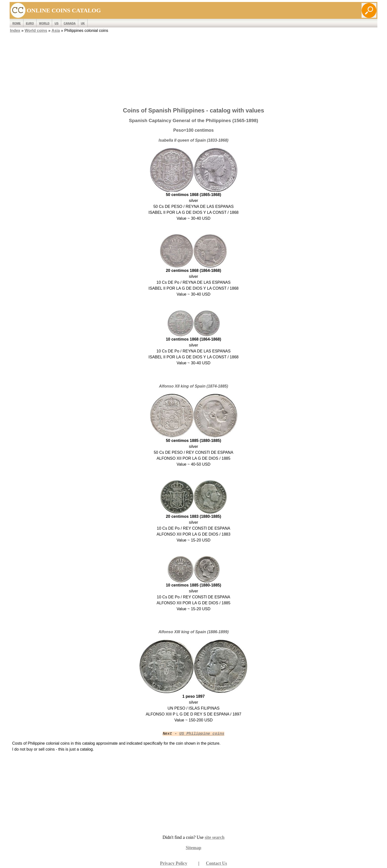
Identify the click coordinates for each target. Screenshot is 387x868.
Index (15, 31)
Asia (56, 31)
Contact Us (216, 863)
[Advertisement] (193, 68)
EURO (30, 23)
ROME (17, 23)
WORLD (44, 23)
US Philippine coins (202, 734)
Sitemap (194, 848)
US (57, 23)
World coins (36, 31)
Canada (70, 23)
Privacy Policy (174, 863)
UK (83, 23)
